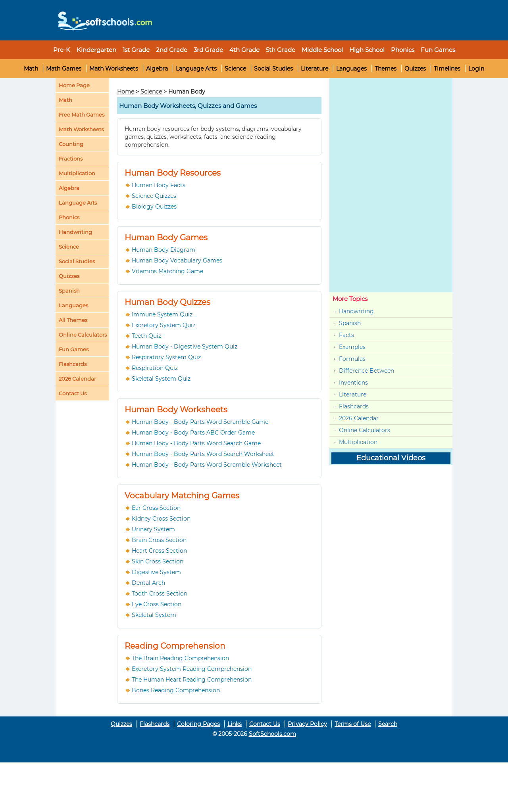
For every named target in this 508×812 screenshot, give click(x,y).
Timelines (447, 69)
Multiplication (77, 173)
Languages (351, 69)
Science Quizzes (154, 196)
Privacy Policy (307, 724)
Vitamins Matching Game (167, 271)
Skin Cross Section (158, 561)
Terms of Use (353, 724)
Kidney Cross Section (161, 519)
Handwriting (75, 232)
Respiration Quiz (155, 368)
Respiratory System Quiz (166, 357)
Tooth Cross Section (160, 594)
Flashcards (354, 406)
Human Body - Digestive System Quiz (185, 347)
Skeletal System (154, 615)
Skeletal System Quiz (161, 379)
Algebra (157, 69)
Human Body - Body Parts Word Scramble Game (200, 422)
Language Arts (196, 69)
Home (126, 92)
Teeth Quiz (146, 336)
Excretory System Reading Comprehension (192, 669)
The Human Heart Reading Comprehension (192, 680)
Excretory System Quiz (164, 325)
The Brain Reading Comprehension (180, 658)
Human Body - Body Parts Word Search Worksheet (203, 454)
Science (235, 69)
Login (476, 69)
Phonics (69, 217)
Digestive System (156, 572)
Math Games (64, 69)
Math (31, 69)
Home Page (74, 85)
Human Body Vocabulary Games (177, 260)
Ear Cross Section (156, 508)
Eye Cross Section (157, 604)
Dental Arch (148, 583)
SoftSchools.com (272, 734)
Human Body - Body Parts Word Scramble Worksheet (207, 465)
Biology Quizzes (154, 207)
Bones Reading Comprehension (176, 690)
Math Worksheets (114, 69)
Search (388, 724)
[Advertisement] (304, 18)
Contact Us (265, 724)
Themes (386, 69)
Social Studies (273, 69)
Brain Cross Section (159, 540)
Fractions (71, 159)
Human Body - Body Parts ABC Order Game (193, 433)
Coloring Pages (198, 724)
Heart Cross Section (159, 551)
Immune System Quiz (162, 314)
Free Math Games (82, 115)
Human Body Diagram (164, 250)
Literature (315, 69)
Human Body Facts (159, 185)
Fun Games (438, 50)
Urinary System (153, 529)
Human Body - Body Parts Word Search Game (196, 443)
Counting (71, 144)
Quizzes (415, 69)
